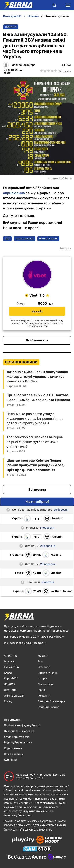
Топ (40, 661)
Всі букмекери (37, 340)
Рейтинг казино (49, 707)
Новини (11, 27)
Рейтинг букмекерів (51, 701)
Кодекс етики (13, 748)
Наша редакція (14, 754)
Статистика (46, 684)
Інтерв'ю (10, 661)
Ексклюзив (11, 667)
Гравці (8, 701)
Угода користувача (17, 737)
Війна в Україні (48, 673)
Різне (41, 690)
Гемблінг (44, 696)
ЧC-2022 (10, 684)
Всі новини (37, 490)
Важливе (44, 667)
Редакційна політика (18, 743)
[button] (54, 6)
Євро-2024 (11, 679)
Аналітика (11, 656)
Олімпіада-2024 (14, 696)
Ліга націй (11, 690)
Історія (42, 679)
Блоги (8, 673)
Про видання (13, 720)
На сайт (37, 311)
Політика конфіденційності (22, 725)
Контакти (10, 760)
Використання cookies (19, 731)
